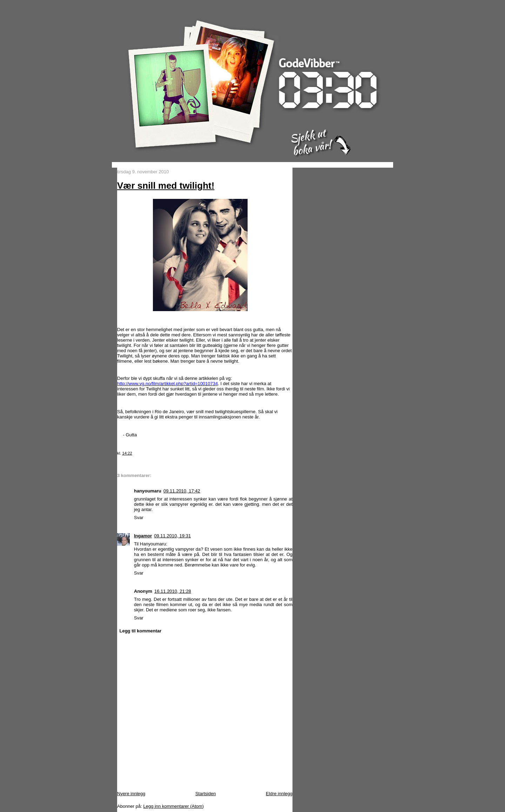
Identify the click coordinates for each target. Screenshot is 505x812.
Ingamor (143, 536)
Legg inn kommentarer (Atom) (173, 806)
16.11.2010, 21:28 (173, 591)
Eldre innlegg (279, 794)
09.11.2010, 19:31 (172, 536)
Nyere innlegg (131, 794)
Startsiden (206, 794)
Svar (139, 518)
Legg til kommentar (141, 631)
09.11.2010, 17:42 (182, 491)
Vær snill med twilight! (166, 186)
